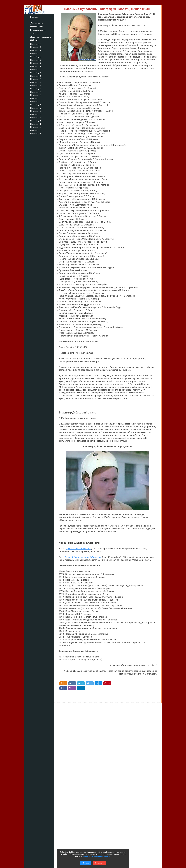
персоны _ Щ (36, 124)
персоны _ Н (36, 85)
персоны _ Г (35, 53)
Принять (86, 863)
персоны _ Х (35, 111)
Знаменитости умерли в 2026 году (40, 38)
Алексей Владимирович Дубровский (83, 557)
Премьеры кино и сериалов (38, 31)
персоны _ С (35, 98)
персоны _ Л (36, 79)
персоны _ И (36, 69)
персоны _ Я (35, 133)
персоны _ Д (36, 56)
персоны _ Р (35, 95)
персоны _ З (35, 66)
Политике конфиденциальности (97, 856)
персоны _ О (36, 88)
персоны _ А (35, 44)
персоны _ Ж (36, 63)
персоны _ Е (35, 60)
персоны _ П (36, 92)
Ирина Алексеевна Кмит (78, 549)
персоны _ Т (35, 101)
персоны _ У (35, 104)
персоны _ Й (36, 72)
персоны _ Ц (36, 114)
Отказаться (99, 863)
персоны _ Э (35, 127)
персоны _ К (35, 76)
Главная (34, 17)
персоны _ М (36, 82)
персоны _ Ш (36, 121)
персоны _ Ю (36, 130)
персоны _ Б (35, 47)
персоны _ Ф (36, 108)
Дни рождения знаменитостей (37, 25)
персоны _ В (35, 50)
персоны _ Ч (36, 117)
